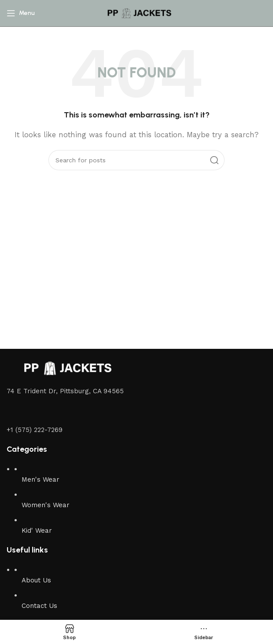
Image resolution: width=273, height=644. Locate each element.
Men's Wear (41, 479)
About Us (36, 580)
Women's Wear (46, 505)
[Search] (136, 160)
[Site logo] (136, 13)
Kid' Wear (37, 531)
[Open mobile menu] (21, 13)
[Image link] (64, 368)
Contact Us (39, 606)
